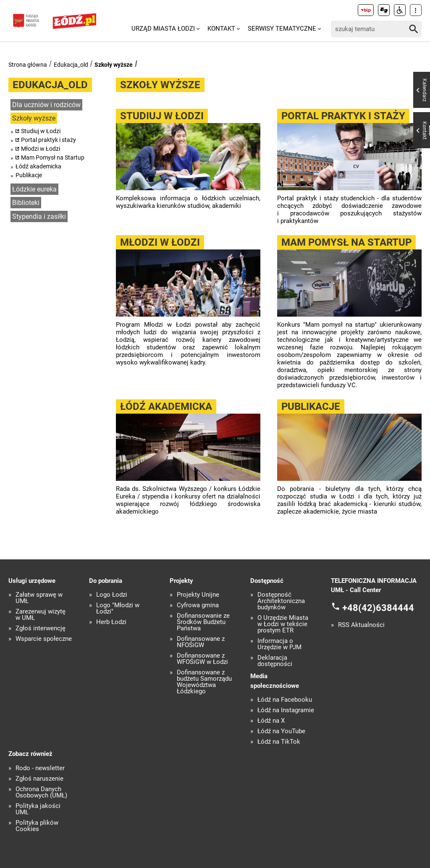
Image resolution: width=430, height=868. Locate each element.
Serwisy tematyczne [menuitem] (282, 29)
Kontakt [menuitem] (221, 29)
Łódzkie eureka (34, 189)
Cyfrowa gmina (198, 605)
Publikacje (29, 175)
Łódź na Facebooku (285, 700)
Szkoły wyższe (114, 65)
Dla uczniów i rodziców (46, 105)
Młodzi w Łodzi (41, 149)
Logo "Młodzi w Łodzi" (118, 608)
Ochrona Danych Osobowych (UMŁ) (41, 792)
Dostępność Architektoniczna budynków (281, 601)
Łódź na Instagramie (286, 710)
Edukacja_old (71, 65)
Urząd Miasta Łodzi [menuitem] (163, 29)
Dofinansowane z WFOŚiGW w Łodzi (202, 659)
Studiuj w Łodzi (41, 131)
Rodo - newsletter (40, 768)
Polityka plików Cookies (37, 826)
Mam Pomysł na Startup (53, 157)
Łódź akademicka (38, 166)
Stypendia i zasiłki (39, 216)
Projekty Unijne (198, 595)
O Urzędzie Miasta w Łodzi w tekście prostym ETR (283, 624)
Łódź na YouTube (281, 731)
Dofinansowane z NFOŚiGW (201, 642)
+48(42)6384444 (378, 607)
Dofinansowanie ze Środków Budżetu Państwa (203, 622)
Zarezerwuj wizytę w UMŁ (41, 615)
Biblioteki (26, 203)
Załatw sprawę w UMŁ (39, 598)
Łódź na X (271, 721)
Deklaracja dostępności (275, 661)
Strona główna (28, 65)
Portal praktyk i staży (49, 140)
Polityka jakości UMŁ (38, 809)
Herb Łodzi (111, 622)
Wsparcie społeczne (44, 639)
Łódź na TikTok (279, 742)
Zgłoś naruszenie (39, 779)
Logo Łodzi (112, 595)
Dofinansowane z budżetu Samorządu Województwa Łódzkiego (204, 682)
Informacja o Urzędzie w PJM (279, 644)
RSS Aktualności (361, 625)
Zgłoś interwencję (41, 628)
